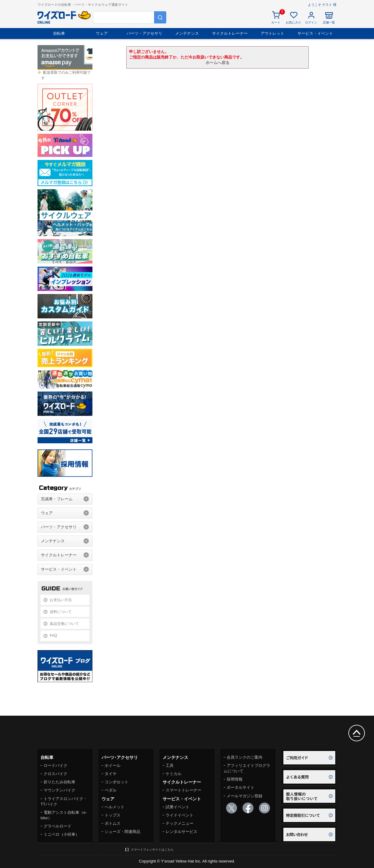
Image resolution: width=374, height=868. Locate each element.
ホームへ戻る (218, 63)
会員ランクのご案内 (245, 757)
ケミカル (174, 774)
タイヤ (111, 774)
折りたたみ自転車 (59, 782)
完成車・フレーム (57, 499)
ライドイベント (180, 815)
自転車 (59, 33)
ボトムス (113, 823)
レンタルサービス (182, 832)
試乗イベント (178, 807)
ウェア (102, 33)
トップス (113, 815)
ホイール (113, 765)
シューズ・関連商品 (122, 832)
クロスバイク (56, 774)
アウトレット (272, 33)
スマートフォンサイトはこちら (152, 850)
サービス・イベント (315, 33)
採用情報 (235, 779)
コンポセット (117, 782)
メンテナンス (187, 33)
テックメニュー (180, 823)
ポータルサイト (241, 787)
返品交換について (64, 624)
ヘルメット (115, 807)
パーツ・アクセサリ (144, 33)
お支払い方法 (61, 600)
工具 (170, 765)
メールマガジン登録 (245, 796)
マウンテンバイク (59, 790)
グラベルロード (58, 826)
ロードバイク (56, 765)
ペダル (111, 790)
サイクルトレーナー (230, 33)
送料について (61, 612)
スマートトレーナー (183, 790)
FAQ (53, 636)
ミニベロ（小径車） (61, 834)
